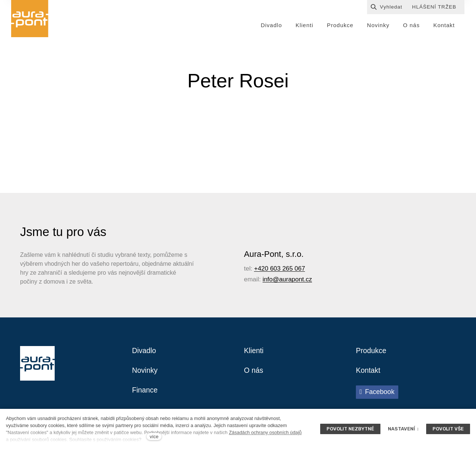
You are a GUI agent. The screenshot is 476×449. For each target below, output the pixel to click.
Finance (145, 392)
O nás (254, 372)
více (154, 437)
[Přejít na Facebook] (377, 394)
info (268, 280)
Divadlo (144, 352)
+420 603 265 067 (279, 270)
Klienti (254, 352)
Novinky (145, 372)
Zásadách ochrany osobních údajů (265, 432)
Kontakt (369, 372)
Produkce (372, 352)
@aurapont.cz (292, 280)
